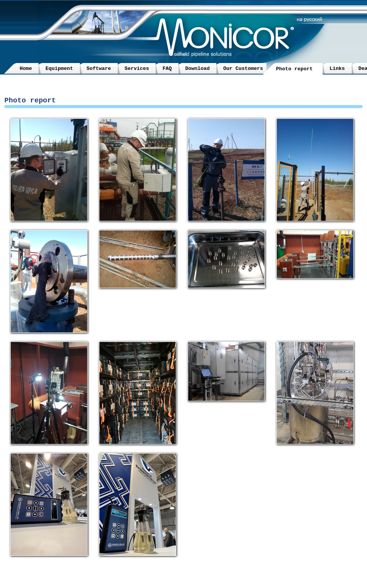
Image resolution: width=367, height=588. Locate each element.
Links (337, 69)
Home (26, 69)
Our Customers (243, 69)
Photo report (294, 69)
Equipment (59, 69)
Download (198, 69)
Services (137, 69)
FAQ (167, 69)
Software (99, 69)
